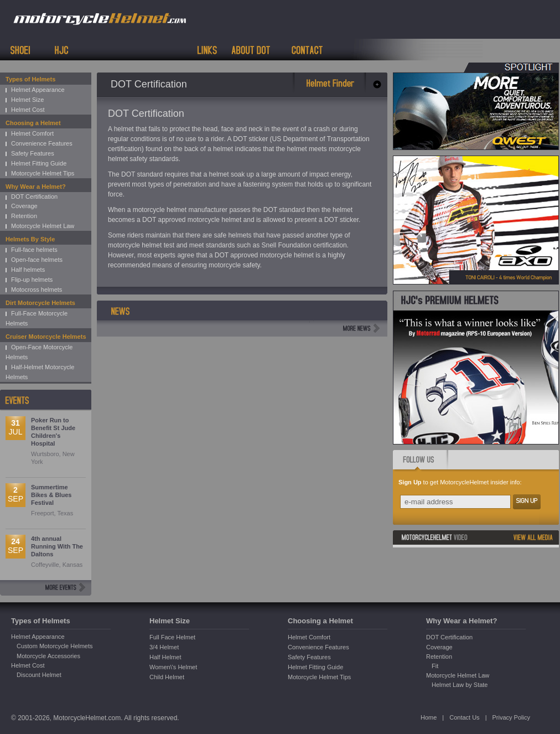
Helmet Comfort (32, 133)
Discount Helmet (39, 675)
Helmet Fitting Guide (39, 163)
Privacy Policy (511, 717)
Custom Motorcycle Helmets (55, 646)
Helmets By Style (30, 239)
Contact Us (464, 717)
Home (429, 717)
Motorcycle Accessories (48, 656)
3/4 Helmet (164, 647)
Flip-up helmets (32, 280)
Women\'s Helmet (173, 667)
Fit (435, 666)
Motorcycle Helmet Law (43, 226)
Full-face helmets (34, 250)
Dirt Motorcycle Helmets (40, 303)
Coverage (24, 206)
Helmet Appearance (38, 90)
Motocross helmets (37, 290)
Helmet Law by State (460, 685)
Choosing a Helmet (33, 123)
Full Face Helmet (172, 637)
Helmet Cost (28, 110)
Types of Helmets (30, 79)
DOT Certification (34, 197)
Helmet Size (27, 100)
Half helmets (28, 270)
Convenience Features (42, 143)
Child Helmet (167, 677)
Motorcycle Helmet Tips (43, 173)
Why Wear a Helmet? (36, 187)
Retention (24, 216)
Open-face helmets (37, 260)
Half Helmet (165, 657)
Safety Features (33, 153)
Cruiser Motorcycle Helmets (46, 337)
